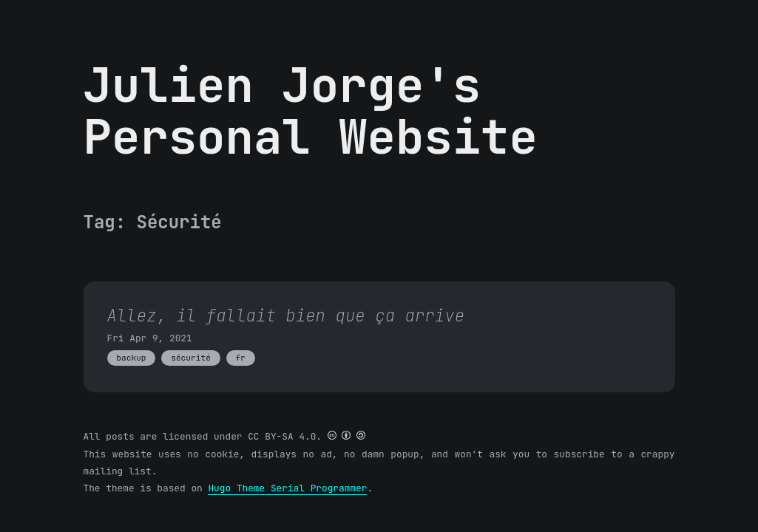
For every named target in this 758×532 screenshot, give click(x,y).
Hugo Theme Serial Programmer (287, 488)
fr (240, 358)
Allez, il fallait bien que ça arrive (286, 316)
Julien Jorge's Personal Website (311, 111)
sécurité (191, 358)
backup (131, 358)
